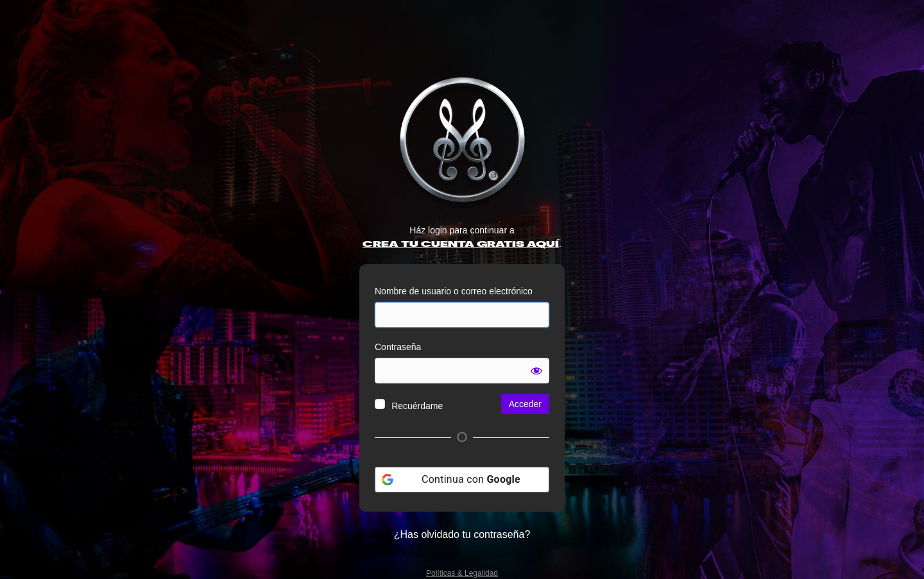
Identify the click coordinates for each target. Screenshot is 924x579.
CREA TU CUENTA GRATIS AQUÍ (461, 244)
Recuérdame (417, 406)
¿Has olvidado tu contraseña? (462, 534)
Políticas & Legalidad (462, 573)
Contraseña (398, 347)
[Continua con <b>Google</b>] (462, 480)
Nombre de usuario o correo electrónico (454, 291)
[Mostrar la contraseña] (536, 371)
